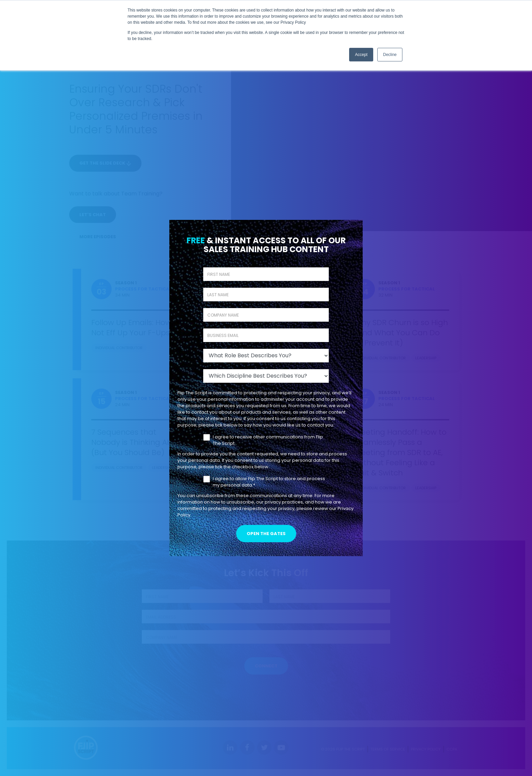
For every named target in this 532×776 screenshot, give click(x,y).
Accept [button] (361, 55)
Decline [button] (390, 55)
